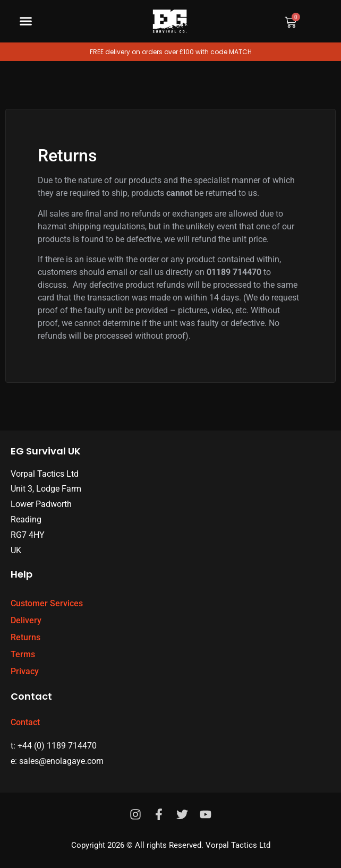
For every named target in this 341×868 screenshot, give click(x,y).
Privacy (25, 671)
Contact (25, 722)
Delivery (26, 620)
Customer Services (47, 603)
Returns (25, 637)
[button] (26, 21)
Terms (23, 654)
